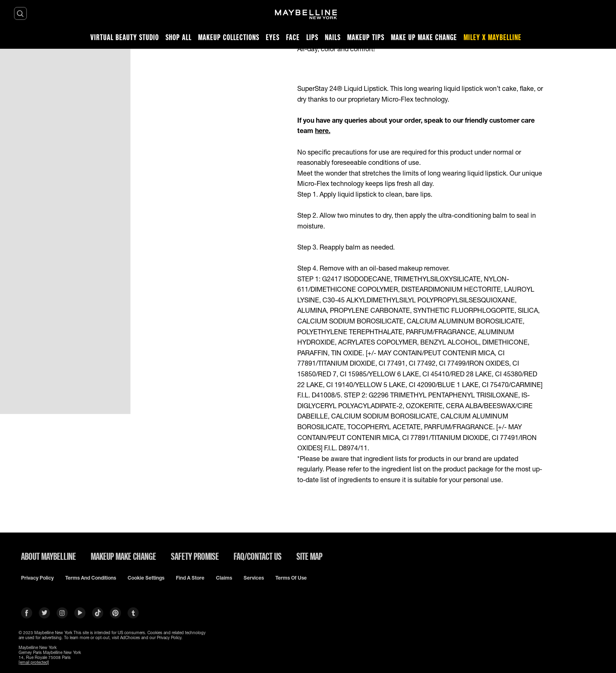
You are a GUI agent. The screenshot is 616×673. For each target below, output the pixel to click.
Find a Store (190, 578)
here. (323, 130)
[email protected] (34, 662)
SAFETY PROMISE (195, 556)
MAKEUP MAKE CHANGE (123, 556)
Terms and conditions (91, 578)
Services (254, 578)
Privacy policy (37, 578)
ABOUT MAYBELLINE (49, 556)
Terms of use (291, 578)
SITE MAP (309, 556)
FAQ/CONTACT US (258, 556)
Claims (224, 578)
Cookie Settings (146, 578)
